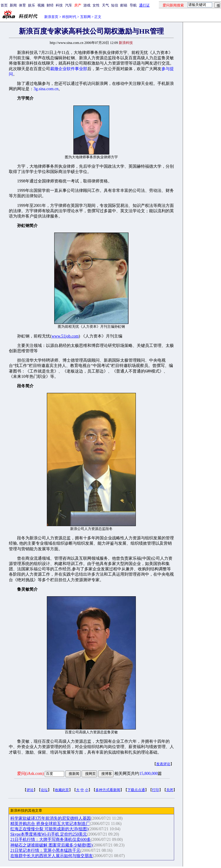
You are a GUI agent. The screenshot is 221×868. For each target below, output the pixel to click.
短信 (115, 5)
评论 (30, 790)
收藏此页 (62, 790)
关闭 (170, 790)
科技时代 (69, 17)
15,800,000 (148, 774)
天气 (105, 5)
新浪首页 (51, 17)
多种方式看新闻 (108, 790)
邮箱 (124, 5)
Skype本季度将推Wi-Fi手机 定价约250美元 (49, 834)
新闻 (13, 5)
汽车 (69, 5)
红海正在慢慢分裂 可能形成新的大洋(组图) (49, 829)
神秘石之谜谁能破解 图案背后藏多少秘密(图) (51, 845)
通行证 (144, 5)
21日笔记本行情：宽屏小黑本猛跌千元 (45, 850)
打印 (156, 790)
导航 (133, 5)
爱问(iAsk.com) (30, 774)
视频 (41, 5)
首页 (4, 5)
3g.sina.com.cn (46, 89)
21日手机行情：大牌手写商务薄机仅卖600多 (51, 840)
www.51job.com (65, 336)
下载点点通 (136, 790)
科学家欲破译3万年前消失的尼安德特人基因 (51, 818)
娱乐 (32, 5)
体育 (22, 5)
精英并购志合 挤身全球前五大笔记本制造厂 (50, 824)
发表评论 (163, 764)
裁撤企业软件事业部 (69, 69)
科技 (59, 5)
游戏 (87, 5)
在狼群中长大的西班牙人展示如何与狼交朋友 (52, 856)
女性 (96, 5)
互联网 (85, 17)
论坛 (44, 790)
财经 (50, 5)
